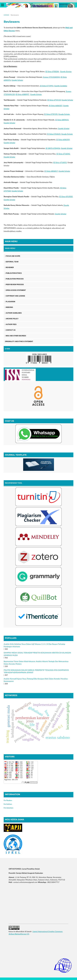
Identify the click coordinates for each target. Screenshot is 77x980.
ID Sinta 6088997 (22, 94)
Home (6, 15)
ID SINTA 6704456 (53, 148)
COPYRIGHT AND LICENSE (15, 296)
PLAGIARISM (10, 302)
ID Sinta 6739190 (51, 114)
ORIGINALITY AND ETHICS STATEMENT (19, 341)
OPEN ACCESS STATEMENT (15, 290)
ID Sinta (66, 196)
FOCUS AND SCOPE (13, 256)
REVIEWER (9, 267)
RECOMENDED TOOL (14, 483)
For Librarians (8, 808)
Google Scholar (66, 71)
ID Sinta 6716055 (60, 162)
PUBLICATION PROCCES (14, 279)
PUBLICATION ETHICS (13, 273)
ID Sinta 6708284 (52, 71)
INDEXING (9, 307)
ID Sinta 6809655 (62, 120)
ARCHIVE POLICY (12, 319)
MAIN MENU (10, 248)
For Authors (8, 804)
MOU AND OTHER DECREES (15, 336)
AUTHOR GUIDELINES (13, 313)
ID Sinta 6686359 (63, 140)
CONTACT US (10, 330)
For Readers (8, 800)
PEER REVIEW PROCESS (14, 285)
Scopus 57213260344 (51, 77)
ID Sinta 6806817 (51, 171)
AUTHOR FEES (11, 324)
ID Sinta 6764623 (54, 134)
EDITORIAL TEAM (12, 262)
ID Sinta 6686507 (56, 106)
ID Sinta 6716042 (63, 154)
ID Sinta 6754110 (54, 100)
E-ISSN (7, 349)
